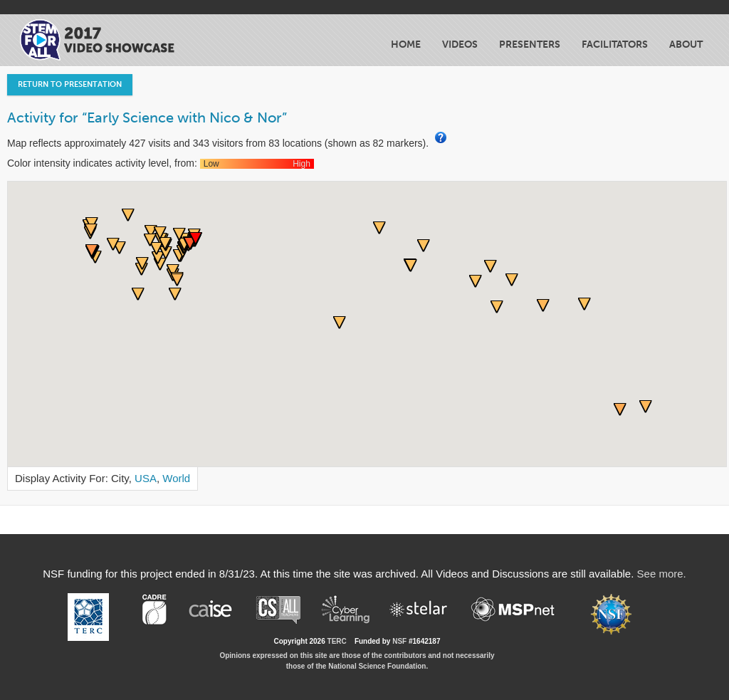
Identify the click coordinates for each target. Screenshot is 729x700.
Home (406, 45)
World (176, 478)
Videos (460, 45)
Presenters (530, 45)
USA (146, 478)
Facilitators (615, 45)
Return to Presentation (70, 84)
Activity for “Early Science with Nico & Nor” (147, 117)
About (686, 45)
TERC (337, 641)
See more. (662, 574)
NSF (399, 641)
